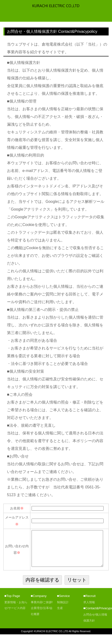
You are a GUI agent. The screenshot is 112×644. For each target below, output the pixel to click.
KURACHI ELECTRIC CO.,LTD (51, 641)
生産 (60, 618)
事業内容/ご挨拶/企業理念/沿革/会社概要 (42, 618)
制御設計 (63, 612)
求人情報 (89, 612)
